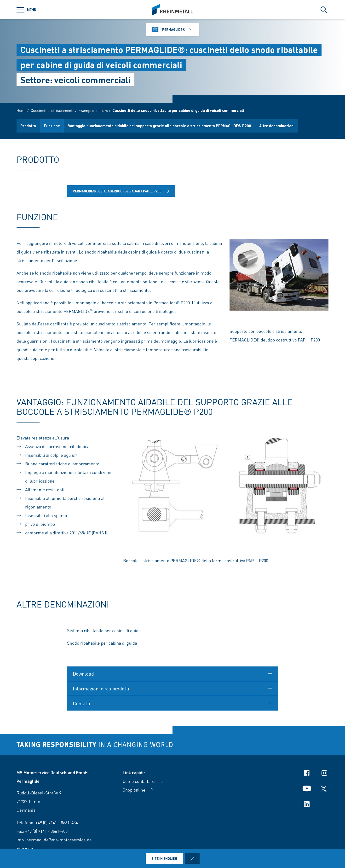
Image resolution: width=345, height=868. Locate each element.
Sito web (25, 848)
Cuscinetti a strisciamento (52, 110)
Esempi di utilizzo (93, 110)
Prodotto (28, 126)
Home (21, 110)
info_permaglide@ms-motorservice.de (54, 840)
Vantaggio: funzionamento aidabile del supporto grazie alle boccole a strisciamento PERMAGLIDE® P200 (160, 126)
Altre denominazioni (277, 126)
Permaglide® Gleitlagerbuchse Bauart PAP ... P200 (121, 193)
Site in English (164, 858)
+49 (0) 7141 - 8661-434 (57, 822)
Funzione (52, 126)
